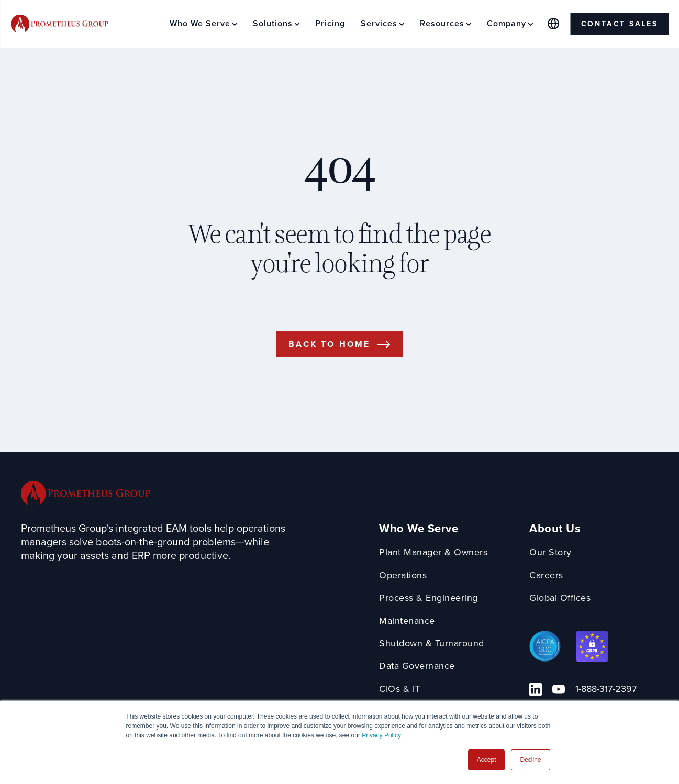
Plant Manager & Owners (433, 552)
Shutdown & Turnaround (432, 643)
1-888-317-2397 (606, 689)
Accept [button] (487, 760)
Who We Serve (419, 529)
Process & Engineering (428, 598)
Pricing (330, 23)
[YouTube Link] (559, 689)
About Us (555, 529)
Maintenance (407, 621)
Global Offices (560, 598)
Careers (546, 575)
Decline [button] (530, 760)
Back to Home (329, 344)
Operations (403, 575)
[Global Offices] (554, 24)
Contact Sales (620, 24)
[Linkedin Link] (536, 689)
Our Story (550, 552)
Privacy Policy (381, 735)
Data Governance (417, 666)
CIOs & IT (400, 689)
